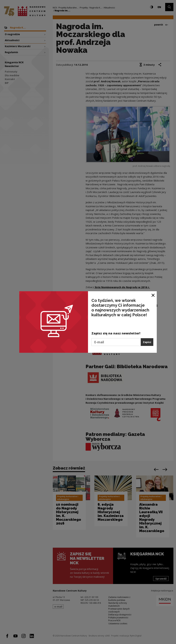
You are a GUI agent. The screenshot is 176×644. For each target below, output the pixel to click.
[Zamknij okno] (153, 295)
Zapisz (147, 342)
